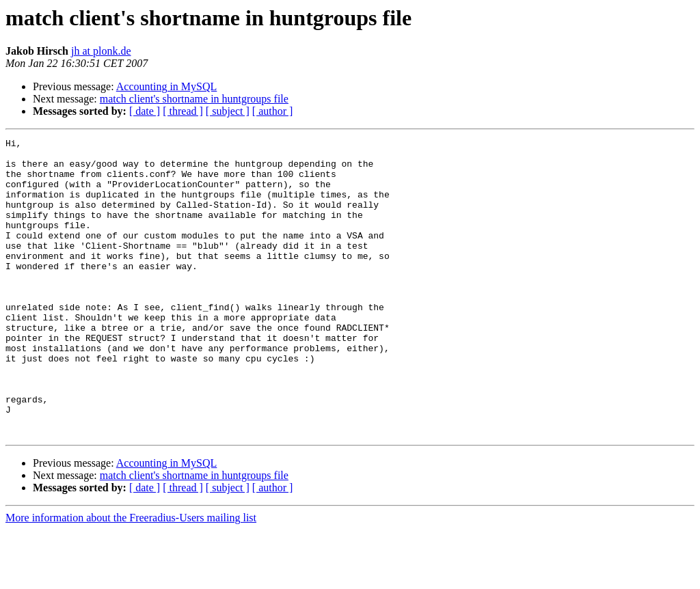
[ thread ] (183, 111)
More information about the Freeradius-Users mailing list (131, 577)
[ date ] (145, 111)
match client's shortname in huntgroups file (194, 99)
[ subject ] (228, 111)
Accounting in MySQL (167, 86)
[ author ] (273, 111)
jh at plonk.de (101, 51)
